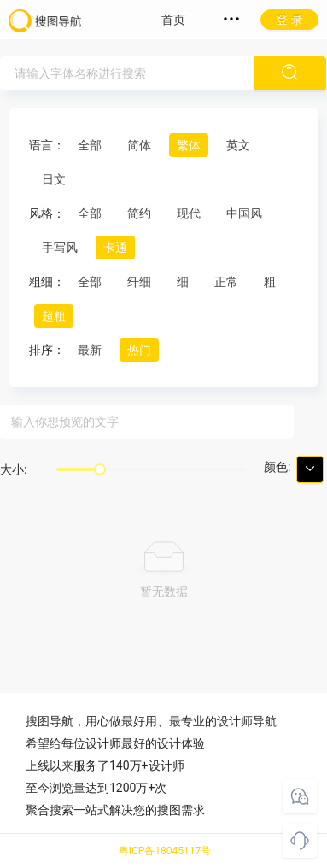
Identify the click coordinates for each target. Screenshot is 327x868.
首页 (173, 20)
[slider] (100, 469)
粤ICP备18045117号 (165, 851)
